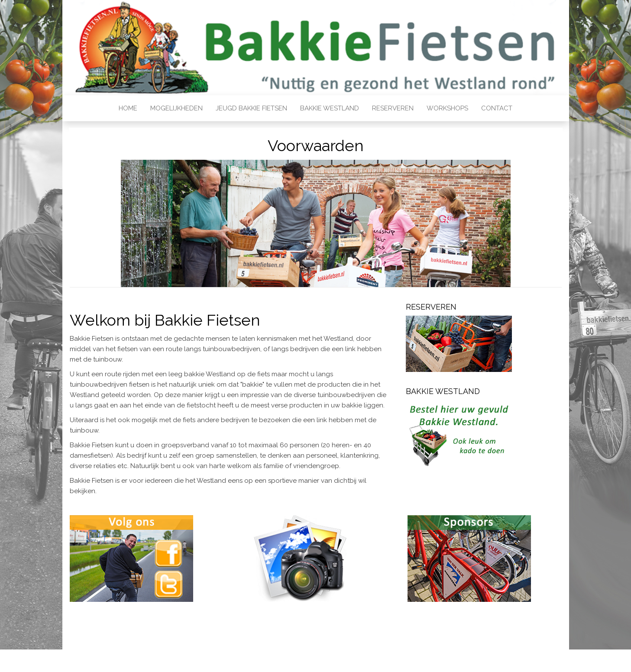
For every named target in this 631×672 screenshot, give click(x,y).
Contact (497, 108)
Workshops (447, 108)
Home (128, 108)
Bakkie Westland (330, 108)
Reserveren (393, 108)
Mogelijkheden (176, 108)
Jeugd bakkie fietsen (251, 108)
